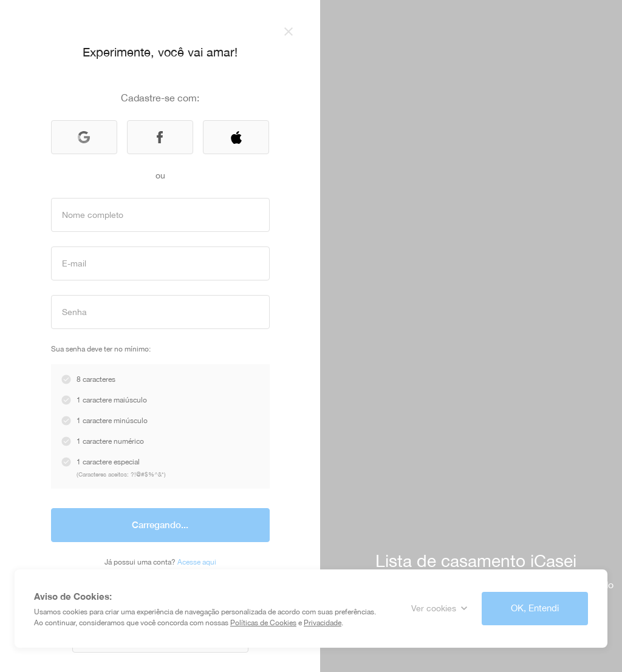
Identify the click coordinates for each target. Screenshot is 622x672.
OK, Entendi (535, 608)
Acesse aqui (197, 562)
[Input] (160, 215)
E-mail (74, 263)
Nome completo (93, 214)
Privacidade (323, 623)
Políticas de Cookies (263, 623)
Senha (74, 311)
